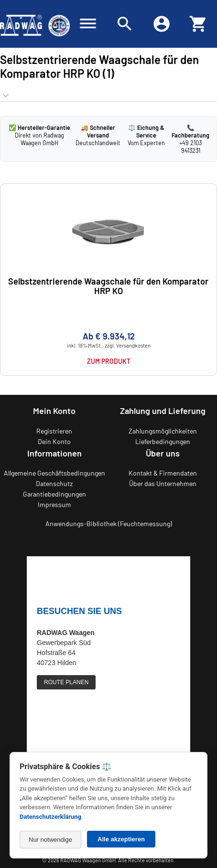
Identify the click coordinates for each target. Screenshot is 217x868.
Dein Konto (54, 441)
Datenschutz (54, 483)
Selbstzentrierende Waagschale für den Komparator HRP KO (108, 286)
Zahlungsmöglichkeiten (163, 431)
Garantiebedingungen (54, 494)
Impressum (54, 504)
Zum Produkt (109, 361)
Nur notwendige (50, 840)
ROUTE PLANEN (66, 682)
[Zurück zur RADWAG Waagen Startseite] (35, 24)
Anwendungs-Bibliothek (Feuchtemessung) (109, 524)
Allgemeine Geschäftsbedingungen (54, 473)
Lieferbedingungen (163, 441)
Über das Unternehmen (163, 483)
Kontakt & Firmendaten (163, 473)
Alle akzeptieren (121, 839)
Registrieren (54, 431)
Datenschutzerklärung (50, 817)
